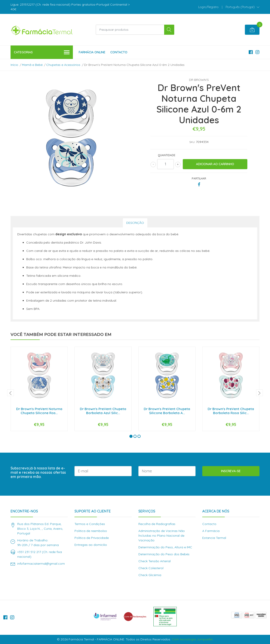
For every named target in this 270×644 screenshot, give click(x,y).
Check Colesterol (151, 568)
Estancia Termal (214, 538)
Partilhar (199, 178)
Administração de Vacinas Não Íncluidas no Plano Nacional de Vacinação (162, 536)
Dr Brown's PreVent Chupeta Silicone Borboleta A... (167, 411)
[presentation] (11, 393)
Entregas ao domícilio (91, 545)
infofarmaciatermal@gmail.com (41, 564)
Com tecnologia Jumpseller (192, 639)
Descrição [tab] (135, 223)
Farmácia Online (92, 52)
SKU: (192, 142)
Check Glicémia (150, 575)
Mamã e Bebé (32, 65)
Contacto (119, 52)
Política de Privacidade (92, 538)
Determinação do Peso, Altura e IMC (165, 547)
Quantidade (167, 155)
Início (14, 65)
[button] (243, 7)
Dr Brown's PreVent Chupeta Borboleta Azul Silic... (103, 411)
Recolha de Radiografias (157, 524)
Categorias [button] (42, 53)
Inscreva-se (231, 471)
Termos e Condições (90, 524)
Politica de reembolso (91, 531)
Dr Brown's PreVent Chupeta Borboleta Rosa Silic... (231, 411)
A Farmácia (211, 531)
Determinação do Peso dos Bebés (164, 554)
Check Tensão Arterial (155, 561)
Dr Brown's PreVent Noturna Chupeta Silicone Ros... (39, 411)
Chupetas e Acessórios (63, 65)
